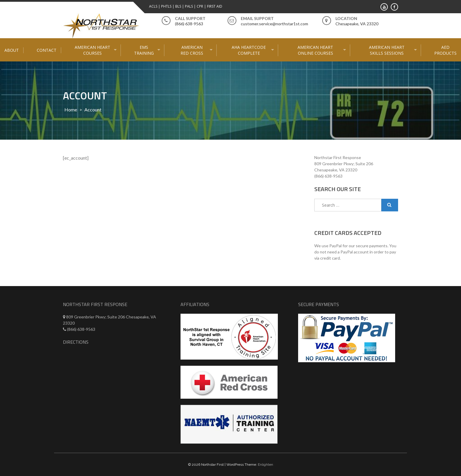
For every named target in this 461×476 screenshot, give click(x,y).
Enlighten (265, 465)
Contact (47, 50)
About (12, 50)
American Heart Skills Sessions (387, 50)
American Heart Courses (92, 50)
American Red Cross (192, 50)
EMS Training (144, 50)
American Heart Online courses (315, 50)
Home (71, 110)
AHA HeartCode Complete (249, 50)
